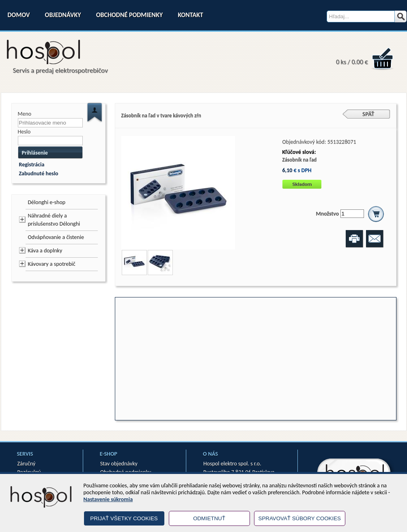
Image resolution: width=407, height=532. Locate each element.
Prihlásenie (35, 153)
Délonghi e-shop (47, 202)
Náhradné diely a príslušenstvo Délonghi (54, 220)
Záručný (27, 464)
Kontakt (190, 15)
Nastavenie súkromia (108, 499)
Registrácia (32, 165)
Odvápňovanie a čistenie (56, 237)
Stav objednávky (119, 464)
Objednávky (63, 15)
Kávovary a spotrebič (52, 264)
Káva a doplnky (45, 251)
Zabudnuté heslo (39, 173)
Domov (19, 15)
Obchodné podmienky (129, 15)
